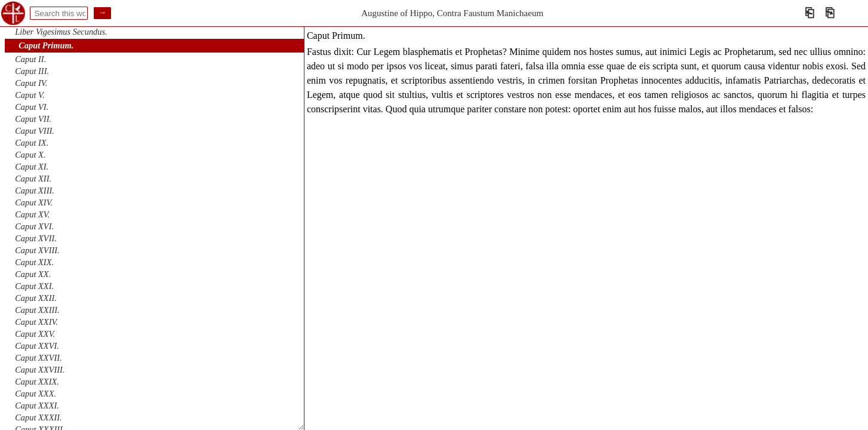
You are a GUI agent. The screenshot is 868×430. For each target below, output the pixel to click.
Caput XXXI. (37, 406)
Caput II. (30, 59)
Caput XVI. (34, 226)
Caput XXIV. (36, 322)
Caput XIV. (34, 202)
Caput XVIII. (37, 250)
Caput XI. (32, 167)
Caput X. (30, 155)
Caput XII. (33, 179)
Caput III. (32, 71)
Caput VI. (32, 107)
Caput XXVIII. (40, 370)
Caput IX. (32, 143)
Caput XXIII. (37, 310)
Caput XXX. (36, 394)
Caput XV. (32, 214)
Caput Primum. (46, 45)
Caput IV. (31, 83)
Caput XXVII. (38, 358)
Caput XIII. (35, 191)
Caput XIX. (34, 262)
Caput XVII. (36, 238)
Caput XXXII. (38, 417)
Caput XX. (33, 274)
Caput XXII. (36, 298)
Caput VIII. (35, 131)
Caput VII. (33, 119)
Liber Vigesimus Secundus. (61, 32)
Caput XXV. (35, 334)
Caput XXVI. (37, 346)
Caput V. (30, 95)
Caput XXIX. (37, 382)
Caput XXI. (34, 286)
